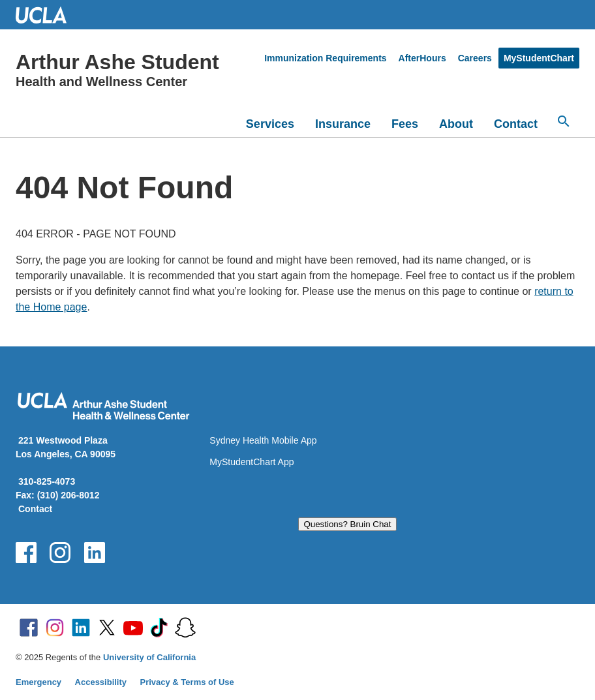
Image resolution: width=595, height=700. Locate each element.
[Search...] (564, 121)
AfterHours (422, 58)
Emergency (38, 682)
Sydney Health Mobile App (263, 440)
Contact (516, 124)
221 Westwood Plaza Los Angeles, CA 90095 (66, 447)
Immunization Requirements (325, 58)
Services (270, 124)
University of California (149, 657)
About (456, 124)
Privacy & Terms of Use (187, 682)
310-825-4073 (47, 481)
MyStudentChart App (252, 462)
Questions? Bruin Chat (347, 524)
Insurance (343, 124)
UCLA (47, 15)
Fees (405, 124)
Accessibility (101, 682)
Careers (475, 58)
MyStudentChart (539, 58)
